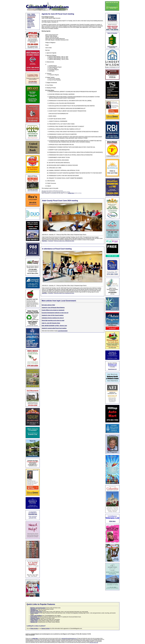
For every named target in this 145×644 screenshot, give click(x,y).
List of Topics (31, 23)
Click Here (112, 521)
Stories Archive (31, 26)
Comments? (51, 241)
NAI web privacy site (94, 642)
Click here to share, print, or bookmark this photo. (64, 241)
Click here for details (33, 83)
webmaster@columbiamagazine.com (69, 638)
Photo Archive (31, 25)
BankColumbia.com (112, 47)
